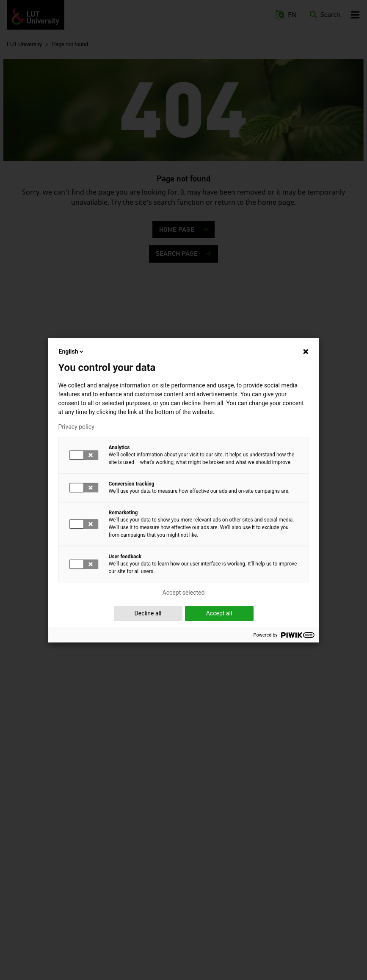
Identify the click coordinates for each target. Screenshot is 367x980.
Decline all (148, 613)
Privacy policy (76, 427)
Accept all (219, 613)
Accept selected (184, 593)
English (72, 351)
